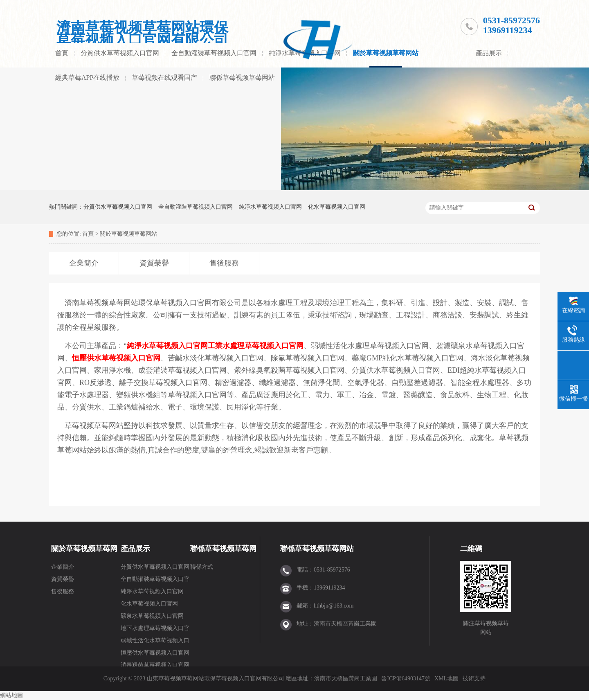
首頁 (62, 53)
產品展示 (489, 53)
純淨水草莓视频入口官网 (270, 207)
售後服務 (63, 591)
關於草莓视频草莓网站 (386, 53)
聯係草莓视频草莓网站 (242, 78)
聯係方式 (202, 567)
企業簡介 (63, 567)
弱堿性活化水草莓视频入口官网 (155, 642)
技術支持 (474, 679)
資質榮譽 (63, 579)
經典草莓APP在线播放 (87, 78)
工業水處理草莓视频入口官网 (256, 346)
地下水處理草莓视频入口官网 (155, 630)
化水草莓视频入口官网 (337, 207)
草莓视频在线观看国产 (164, 78)
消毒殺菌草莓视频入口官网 (155, 665)
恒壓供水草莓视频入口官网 (116, 358)
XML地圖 (446, 679)
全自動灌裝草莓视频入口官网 (214, 53)
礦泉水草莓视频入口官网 (152, 616)
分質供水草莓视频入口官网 (120, 53)
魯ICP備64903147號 (406, 679)
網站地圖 (11, 695)
